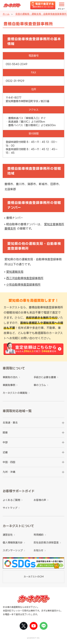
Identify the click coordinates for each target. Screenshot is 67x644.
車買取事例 (9, 385)
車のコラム (40, 385)
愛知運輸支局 (15, 272)
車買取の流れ (10, 377)
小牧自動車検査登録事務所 (23, 285)
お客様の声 (40, 500)
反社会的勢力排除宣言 (46, 542)
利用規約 (39, 535)
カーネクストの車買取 (15, 393)
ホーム (6, 14)
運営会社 (8, 535)
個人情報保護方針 (13, 542)
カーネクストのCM (34, 577)
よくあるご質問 (11, 500)
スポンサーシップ (13, 550)
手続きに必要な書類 (45, 377)
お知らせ (39, 550)
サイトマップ (10, 508)
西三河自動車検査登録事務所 (25, 278)
